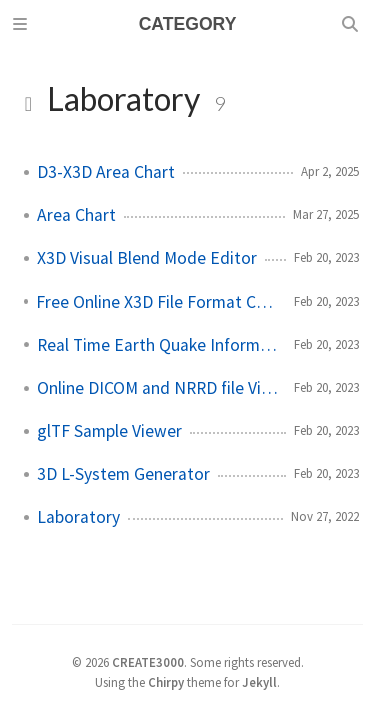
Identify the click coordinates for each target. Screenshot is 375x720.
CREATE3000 (148, 662)
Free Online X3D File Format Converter (157, 302)
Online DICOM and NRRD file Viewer (157, 388)
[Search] (352, 24)
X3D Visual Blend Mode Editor (147, 258)
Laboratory (78, 517)
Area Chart (76, 215)
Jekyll (259, 682)
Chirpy (166, 682)
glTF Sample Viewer (109, 431)
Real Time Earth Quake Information (157, 345)
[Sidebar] (23, 24)
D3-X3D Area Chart (106, 172)
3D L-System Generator (123, 474)
